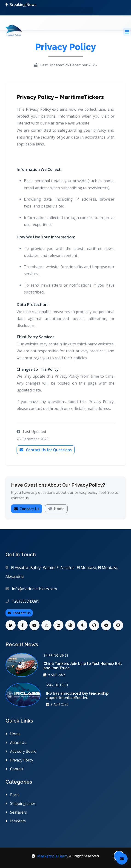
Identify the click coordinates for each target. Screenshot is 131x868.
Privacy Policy (19, 760)
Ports (13, 795)
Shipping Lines (21, 803)
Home (56, 510)
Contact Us (27, 510)
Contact (14, 769)
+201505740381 (26, 601)
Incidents (16, 821)
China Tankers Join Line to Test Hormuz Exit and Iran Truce (83, 666)
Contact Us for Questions (46, 450)
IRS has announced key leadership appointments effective (77, 696)
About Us (16, 743)
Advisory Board (21, 751)
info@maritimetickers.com (34, 589)
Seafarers (16, 812)
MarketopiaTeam (50, 856)
